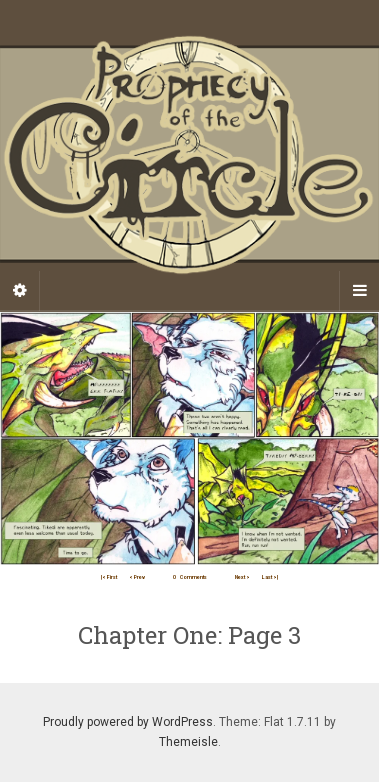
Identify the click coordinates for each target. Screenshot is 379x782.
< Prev (137, 577)
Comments (190, 577)
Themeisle (188, 742)
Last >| (270, 577)
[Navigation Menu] (359, 291)
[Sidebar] (20, 291)
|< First (109, 577)
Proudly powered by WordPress (128, 722)
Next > (242, 577)
